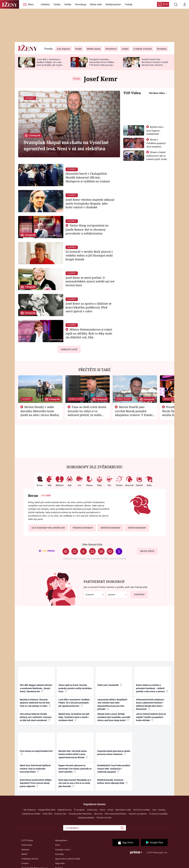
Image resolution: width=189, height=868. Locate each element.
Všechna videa (157, 93)
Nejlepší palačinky (86, 818)
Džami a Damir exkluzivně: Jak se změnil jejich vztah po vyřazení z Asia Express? (157, 159)
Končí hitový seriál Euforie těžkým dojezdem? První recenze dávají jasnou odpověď (36, 783)
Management (61, 840)
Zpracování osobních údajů (68, 859)
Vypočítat (138, 593)
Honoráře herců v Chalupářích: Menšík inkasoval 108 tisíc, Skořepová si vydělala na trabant (88, 177)
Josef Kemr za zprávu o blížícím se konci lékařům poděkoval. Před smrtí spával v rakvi (89, 307)
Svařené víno (60, 814)
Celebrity (45, 4)
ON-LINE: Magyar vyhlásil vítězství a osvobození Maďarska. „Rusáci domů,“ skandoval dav (36, 688)
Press (58, 845)
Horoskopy (81, 4)
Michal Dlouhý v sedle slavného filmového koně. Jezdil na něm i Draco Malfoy (40, 411)
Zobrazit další (69, 349)
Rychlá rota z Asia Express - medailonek (155, 130)
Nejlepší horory (65, 810)
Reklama (25, 850)
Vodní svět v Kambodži (110, 685)
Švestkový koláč (104, 818)
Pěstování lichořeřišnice (116, 814)
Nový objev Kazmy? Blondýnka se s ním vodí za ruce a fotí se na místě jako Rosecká (75, 783)
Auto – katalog (159, 810)
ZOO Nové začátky (142, 810)
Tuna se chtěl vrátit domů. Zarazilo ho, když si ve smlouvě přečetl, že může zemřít (87, 413)
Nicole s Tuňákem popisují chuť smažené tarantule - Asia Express (156, 146)
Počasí (110, 810)
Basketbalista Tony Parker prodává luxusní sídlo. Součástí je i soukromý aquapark (114, 769)
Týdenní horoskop (83, 528)
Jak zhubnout (30, 810)
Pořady (129, 4)
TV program (79, 810)
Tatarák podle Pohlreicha (80, 814)
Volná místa (27, 845)
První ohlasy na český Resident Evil (36, 752)
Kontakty (60, 854)
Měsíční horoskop (110, 528)
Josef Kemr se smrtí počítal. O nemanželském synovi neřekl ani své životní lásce (90, 281)
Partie (103, 810)
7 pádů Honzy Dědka (31, 814)
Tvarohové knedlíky (158, 814)
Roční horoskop (137, 528)
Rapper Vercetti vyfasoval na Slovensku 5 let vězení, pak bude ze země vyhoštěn (75, 769)
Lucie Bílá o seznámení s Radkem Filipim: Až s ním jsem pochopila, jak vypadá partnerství (50, 63)
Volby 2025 (47, 814)
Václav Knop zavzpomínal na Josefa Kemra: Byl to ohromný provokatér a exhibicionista (87, 229)
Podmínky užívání (30, 859)
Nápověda (60, 863)
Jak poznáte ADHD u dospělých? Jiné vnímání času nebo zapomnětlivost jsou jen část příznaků (112, 704)
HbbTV (25, 854)
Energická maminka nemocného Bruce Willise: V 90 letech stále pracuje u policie (102, 63)
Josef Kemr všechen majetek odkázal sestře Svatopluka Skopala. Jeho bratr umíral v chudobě (90, 203)
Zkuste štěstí (147, 551)
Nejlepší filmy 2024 (47, 810)
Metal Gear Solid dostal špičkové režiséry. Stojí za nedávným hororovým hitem (35, 769)
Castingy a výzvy (63, 850)
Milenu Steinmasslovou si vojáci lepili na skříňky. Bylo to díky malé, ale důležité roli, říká (89, 333)
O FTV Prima (27, 840)
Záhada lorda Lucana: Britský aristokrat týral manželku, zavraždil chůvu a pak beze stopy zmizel (114, 717)
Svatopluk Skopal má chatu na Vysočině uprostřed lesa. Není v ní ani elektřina (66, 145)
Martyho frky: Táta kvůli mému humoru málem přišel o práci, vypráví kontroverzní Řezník (73, 754)
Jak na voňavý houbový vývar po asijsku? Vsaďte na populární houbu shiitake (151, 717)
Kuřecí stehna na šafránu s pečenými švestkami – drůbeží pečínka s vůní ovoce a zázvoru (152, 688)
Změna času (92, 810)
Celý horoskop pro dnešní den (48, 528)
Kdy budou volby (123, 810)
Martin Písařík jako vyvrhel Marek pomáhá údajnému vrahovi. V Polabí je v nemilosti (134, 413)
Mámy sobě (96, 4)
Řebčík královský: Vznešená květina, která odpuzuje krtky (112, 781)
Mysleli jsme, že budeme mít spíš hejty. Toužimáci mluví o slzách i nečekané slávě (74, 717)
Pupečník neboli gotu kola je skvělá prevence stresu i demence (114, 753)
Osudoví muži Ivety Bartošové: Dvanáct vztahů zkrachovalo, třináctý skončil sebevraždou (155, 63)
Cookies (25, 863)
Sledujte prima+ (113, 4)
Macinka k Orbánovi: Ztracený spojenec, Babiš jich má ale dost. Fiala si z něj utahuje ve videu (35, 703)
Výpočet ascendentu (138, 814)
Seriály (68, 4)
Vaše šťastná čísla (92, 544)
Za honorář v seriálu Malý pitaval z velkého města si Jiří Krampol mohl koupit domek (89, 255)
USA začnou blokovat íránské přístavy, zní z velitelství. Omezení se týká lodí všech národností (36, 717)
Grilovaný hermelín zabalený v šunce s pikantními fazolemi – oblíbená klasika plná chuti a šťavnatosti (150, 704)
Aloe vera (98, 814)
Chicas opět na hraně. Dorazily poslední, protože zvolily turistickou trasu (75, 688)
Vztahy (57, 4)
